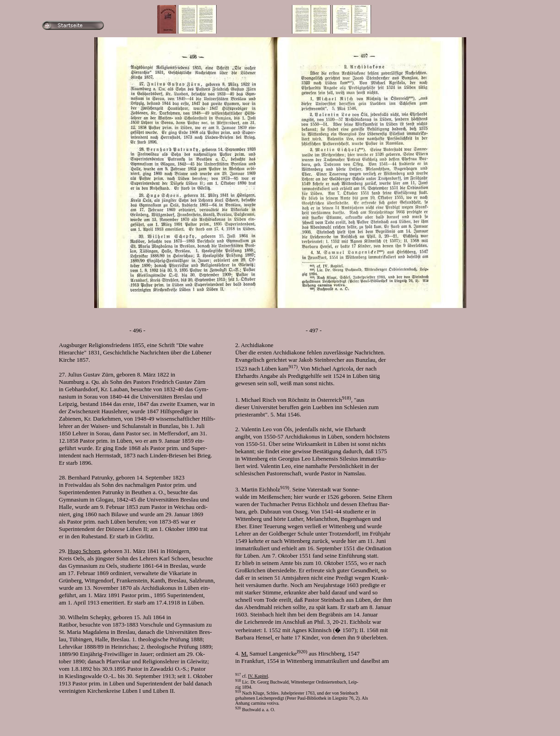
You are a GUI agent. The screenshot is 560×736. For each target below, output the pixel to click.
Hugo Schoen (84, 551)
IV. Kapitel (258, 676)
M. (245, 653)
